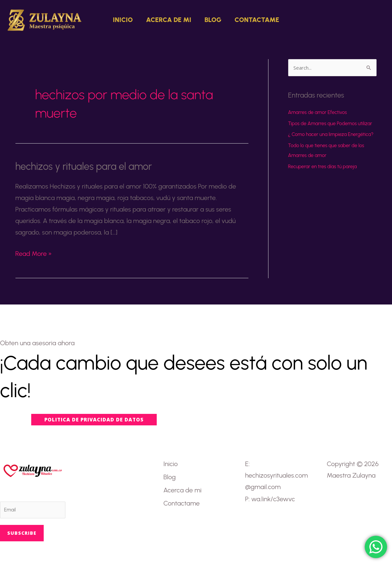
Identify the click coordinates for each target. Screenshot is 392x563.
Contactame (257, 20)
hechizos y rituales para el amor (84, 166)
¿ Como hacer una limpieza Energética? (331, 134)
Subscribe (22, 533)
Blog (213, 20)
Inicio (123, 20)
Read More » (34, 253)
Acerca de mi (169, 20)
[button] (372, 20)
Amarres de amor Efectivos (318, 112)
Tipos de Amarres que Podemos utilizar (330, 124)
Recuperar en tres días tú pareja (323, 167)
